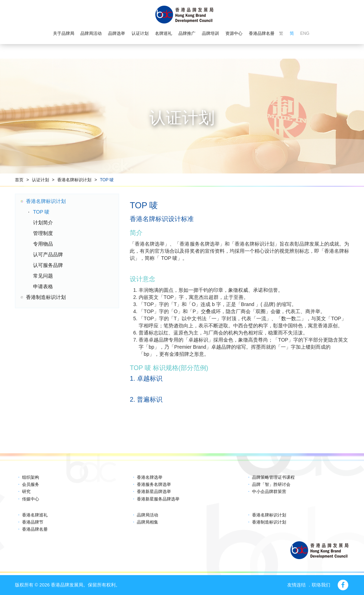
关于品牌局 (64, 33)
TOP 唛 (107, 180)
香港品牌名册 (262, 33)
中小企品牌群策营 (269, 492)
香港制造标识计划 (46, 297)
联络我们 (321, 585)
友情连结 (296, 585)
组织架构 (31, 477)
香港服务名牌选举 (154, 484)
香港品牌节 (33, 522)
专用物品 (43, 244)
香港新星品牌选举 (154, 492)
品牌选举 (117, 33)
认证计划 (140, 33)
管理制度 (43, 233)
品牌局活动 (91, 33)
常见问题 (43, 276)
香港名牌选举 (150, 477)
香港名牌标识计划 (74, 180)
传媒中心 (31, 499)
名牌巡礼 (164, 33)
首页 (19, 180)
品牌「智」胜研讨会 (271, 484)
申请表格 (43, 286)
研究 (26, 492)
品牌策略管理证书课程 (273, 477)
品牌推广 (187, 33)
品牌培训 (210, 33)
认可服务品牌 (48, 265)
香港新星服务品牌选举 (158, 499)
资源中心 (234, 33)
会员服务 (31, 484)
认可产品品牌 (48, 254)
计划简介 (43, 223)
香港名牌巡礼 (35, 515)
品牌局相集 (148, 522)
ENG (305, 33)
